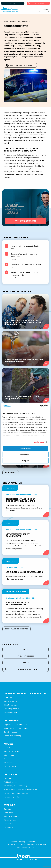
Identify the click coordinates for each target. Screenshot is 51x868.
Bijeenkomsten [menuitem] (10, 766)
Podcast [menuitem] (7, 759)
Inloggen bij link (39, 3)
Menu (46, 9)
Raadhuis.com (28, 847)
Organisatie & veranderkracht (16, 725)
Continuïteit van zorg (12, 736)
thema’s (26, 663)
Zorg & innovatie (10, 732)
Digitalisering (9, 778)
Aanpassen (26, 455)
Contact (13, 3)
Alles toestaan (26, 448)
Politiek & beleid (10, 782)
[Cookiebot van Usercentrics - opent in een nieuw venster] (39, 406)
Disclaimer (33, 842)
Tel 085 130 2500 (11, 712)
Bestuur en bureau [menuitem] (12, 816)
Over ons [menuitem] (7, 809)
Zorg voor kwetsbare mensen (16, 793)
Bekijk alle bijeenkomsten (17, 629)
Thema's (13, 22)
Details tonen (39, 442)
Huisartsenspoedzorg (13, 797)
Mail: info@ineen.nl (11, 709)
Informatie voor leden (27, 669)
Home (6, 22)
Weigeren (25, 461)
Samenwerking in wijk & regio (16, 728)
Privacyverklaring (18, 842)
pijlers (26, 649)
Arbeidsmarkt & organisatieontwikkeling (20, 789)
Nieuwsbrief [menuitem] (9, 763)
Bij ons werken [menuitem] (10, 820)
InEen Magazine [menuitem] (10, 755)
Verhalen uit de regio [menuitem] (12, 751)
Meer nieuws (11, 473)
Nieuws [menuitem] (7, 748)
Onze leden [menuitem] (8, 813)
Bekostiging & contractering (15, 786)
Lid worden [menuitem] (8, 824)
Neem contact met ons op (22, 65)
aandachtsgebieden (26, 656)
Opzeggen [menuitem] (8, 828)
